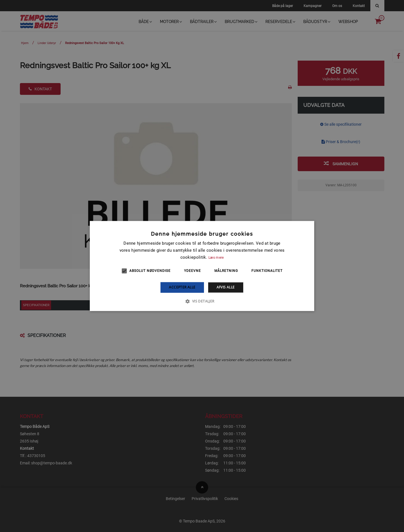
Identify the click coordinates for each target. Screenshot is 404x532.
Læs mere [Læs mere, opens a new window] (216, 258)
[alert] (202, 266)
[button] (202, 301)
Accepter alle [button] (182, 287)
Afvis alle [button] (226, 287)
